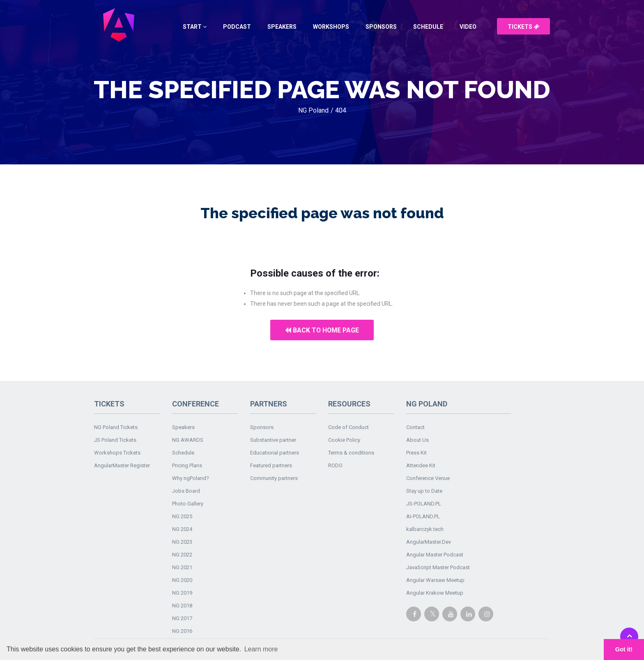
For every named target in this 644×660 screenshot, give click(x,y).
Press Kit (416, 453)
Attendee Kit (421, 465)
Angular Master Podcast (435, 555)
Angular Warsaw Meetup (435, 580)
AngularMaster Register (122, 465)
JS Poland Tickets (115, 440)
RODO (335, 465)
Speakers (282, 27)
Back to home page (322, 330)
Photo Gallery (188, 504)
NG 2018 (182, 606)
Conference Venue (428, 478)
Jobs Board (186, 491)
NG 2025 (182, 516)
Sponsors (381, 27)
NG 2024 (182, 529)
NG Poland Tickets (116, 427)
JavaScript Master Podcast (438, 567)
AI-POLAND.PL (423, 516)
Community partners (274, 478)
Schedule (428, 27)
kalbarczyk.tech (425, 529)
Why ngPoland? (191, 478)
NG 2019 (182, 593)
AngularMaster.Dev (429, 542)
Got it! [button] (624, 649)
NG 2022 (182, 555)
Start (195, 27)
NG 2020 (182, 580)
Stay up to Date (424, 491)
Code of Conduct (348, 427)
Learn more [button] (261, 649)
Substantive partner (273, 440)
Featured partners (271, 465)
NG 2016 (182, 631)
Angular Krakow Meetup (435, 593)
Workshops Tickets (117, 453)
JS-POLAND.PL (424, 504)
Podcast (237, 27)
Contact (415, 427)
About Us (417, 440)
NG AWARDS (188, 440)
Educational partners (275, 453)
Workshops (331, 27)
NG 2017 (182, 618)
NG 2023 (182, 542)
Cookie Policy (344, 440)
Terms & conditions (351, 453)
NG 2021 (182, 567)
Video (468, 27)
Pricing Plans (187, 465)
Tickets (523, 27)
